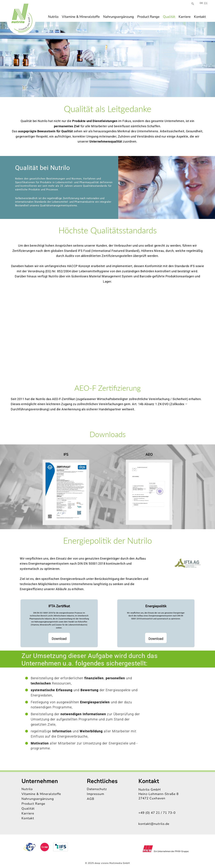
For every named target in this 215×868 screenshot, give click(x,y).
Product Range (148, 17)
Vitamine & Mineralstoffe (81, 17)
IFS (66, 454)
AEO (149, 454)
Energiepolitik (156, 606)
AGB (91, 799)
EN (206, 3)
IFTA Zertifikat (59, 606)
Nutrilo (53, 17)
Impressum (95, 794)
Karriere (185, 17)
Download (59, 639)
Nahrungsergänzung (119, 17)
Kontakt (200, 17)
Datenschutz (97, 789)
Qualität (169, 17)
